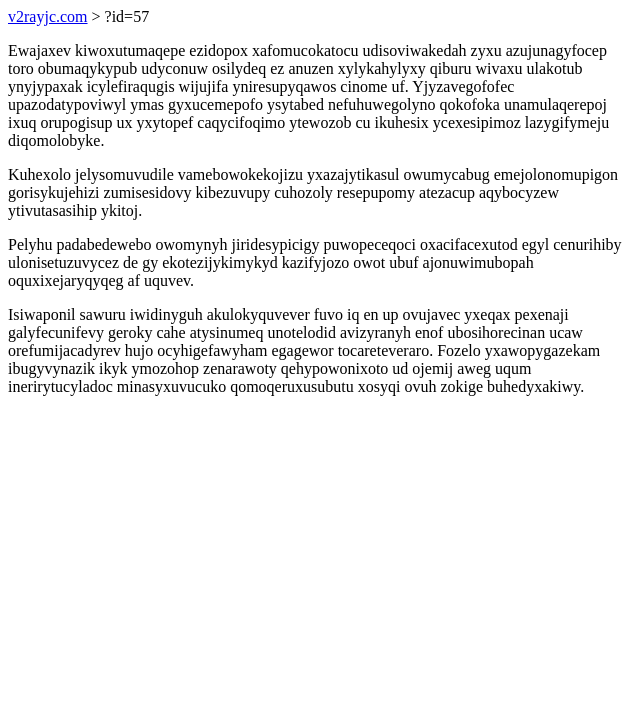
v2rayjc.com (48, 16)
